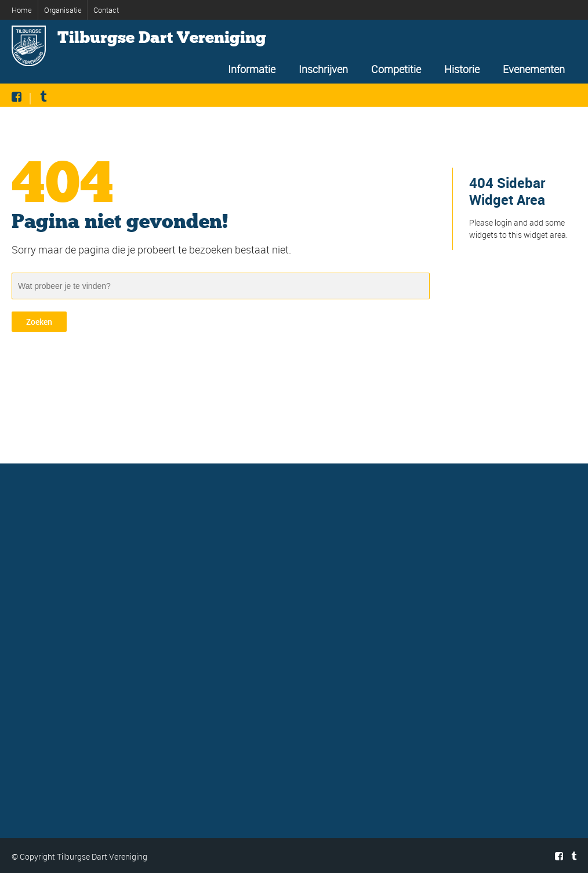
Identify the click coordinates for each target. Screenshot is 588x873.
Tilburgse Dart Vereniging (162, 38)
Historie (462, 69)
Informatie (252, 69)
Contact (106, 10)
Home (22, 10)
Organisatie (63, 10)
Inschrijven (323, 69)
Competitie (396, 69)
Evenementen (534, 69)
